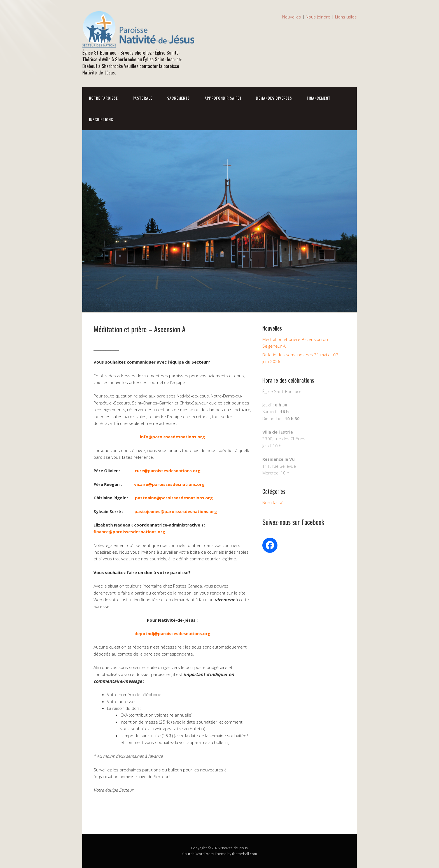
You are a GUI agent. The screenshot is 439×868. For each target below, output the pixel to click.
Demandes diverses (274, 98)
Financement (319, 98)
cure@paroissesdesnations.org (168, 471)
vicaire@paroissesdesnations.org (169, 484)
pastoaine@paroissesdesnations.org (174, 498)
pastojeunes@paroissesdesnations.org (176, 511)
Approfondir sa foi (223, 98)
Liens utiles (346, 17)
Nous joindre (318, 17)
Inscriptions (101, 119)
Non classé (273, 502)
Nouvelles (292, 17)
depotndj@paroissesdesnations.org (172, 633)
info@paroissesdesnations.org (172, 437)
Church (188, 854)
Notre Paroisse (103, 98)
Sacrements (178, 98)
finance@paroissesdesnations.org (129, 532)
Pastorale (143, 98)
